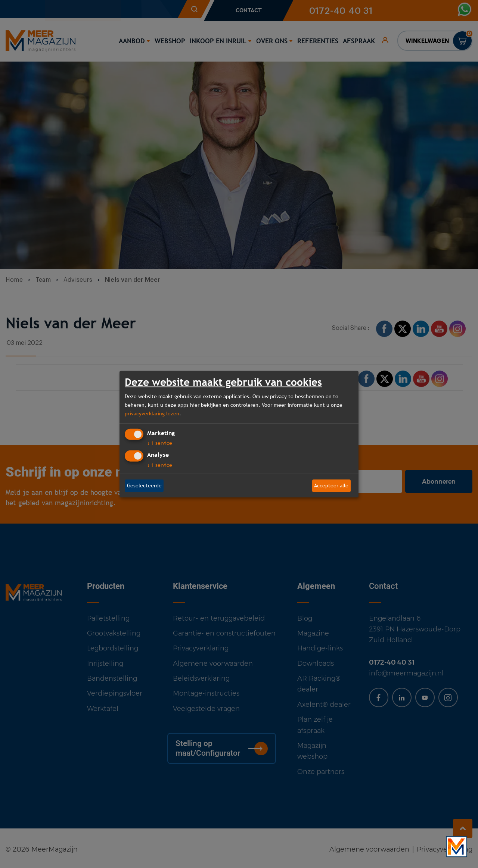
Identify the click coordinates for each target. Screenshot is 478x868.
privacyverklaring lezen (152, 413)
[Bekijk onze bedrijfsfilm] (457, 847)
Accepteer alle (331, 485)
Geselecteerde (144, 485)
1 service (160, 443)
